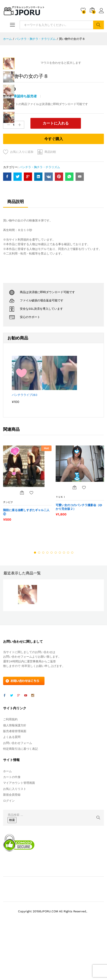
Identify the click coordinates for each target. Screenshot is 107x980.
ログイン (101, 11)
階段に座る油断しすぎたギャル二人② (26, 560)
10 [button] (72, 601)
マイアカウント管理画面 (19, 831)
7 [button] (60, 601)
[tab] (16, 252)
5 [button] (52, 601)
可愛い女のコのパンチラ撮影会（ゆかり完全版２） (79, 555)
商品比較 (50, 200)
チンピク (8, 550)
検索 (99, 25)
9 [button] (68, 601)
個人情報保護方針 (15, 773)
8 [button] (64, 601)
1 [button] (35, 601)
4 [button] (47, 601)
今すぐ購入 (54, 187)
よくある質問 (12, 785)
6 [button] (56, 601)
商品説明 (16, 250)
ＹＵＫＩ (61, 545)
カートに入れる (51, 172)
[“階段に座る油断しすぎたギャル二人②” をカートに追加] (22, 541)
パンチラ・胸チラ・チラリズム (40, 215)
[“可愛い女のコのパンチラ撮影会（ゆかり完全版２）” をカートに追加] (75, 536)
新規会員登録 (12, 843)
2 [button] (39, 601)
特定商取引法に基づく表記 (20, 797)
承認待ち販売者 (25, 145)
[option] (27, 534)
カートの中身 (12, 825)
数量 (6, 168)
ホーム (7, 819)
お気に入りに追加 (22, 200)
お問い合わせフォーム (18, 791)
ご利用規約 (10, 767)
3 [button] (43, 601)
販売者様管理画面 (15, 779)
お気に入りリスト (15, 837)
